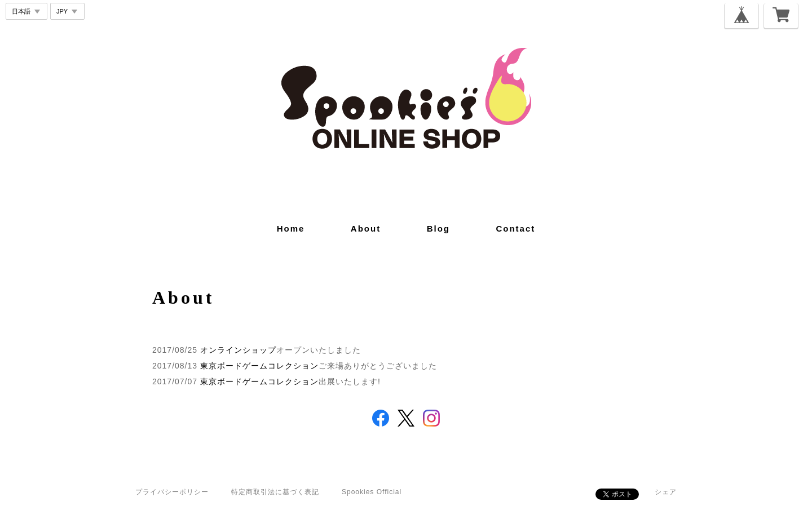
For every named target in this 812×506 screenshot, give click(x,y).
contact (515, 228)
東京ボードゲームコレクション (259, 366)
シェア (666, 492)
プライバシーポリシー (172, 492)
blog (438, 228)
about (366, 228)
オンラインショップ (238, 350)
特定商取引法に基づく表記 (275, 492)
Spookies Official (372, 492)
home (291, 228)
